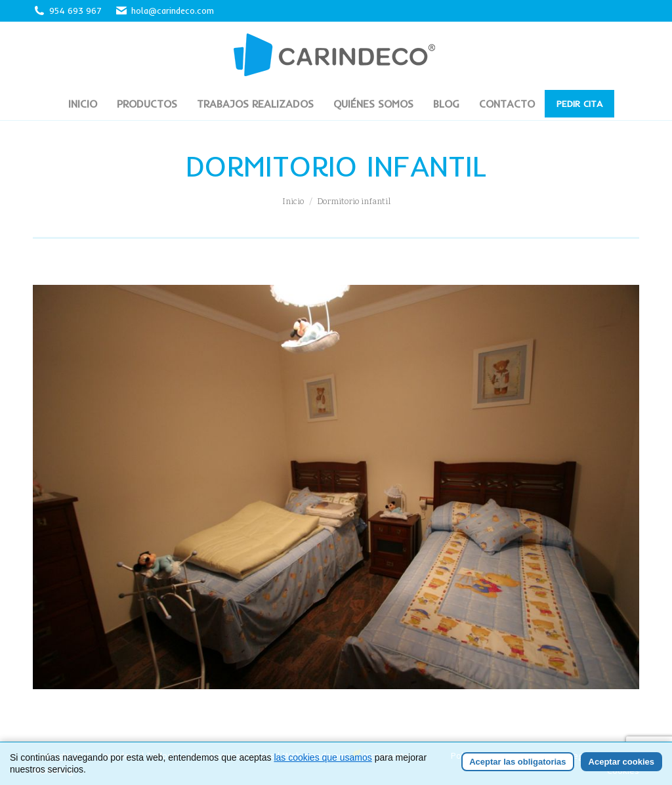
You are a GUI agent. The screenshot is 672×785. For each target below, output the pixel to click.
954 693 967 (75, 11)
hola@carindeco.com (164, 11)
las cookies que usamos (323, 757)
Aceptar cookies (621, 762)
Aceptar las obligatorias (517, 762)
